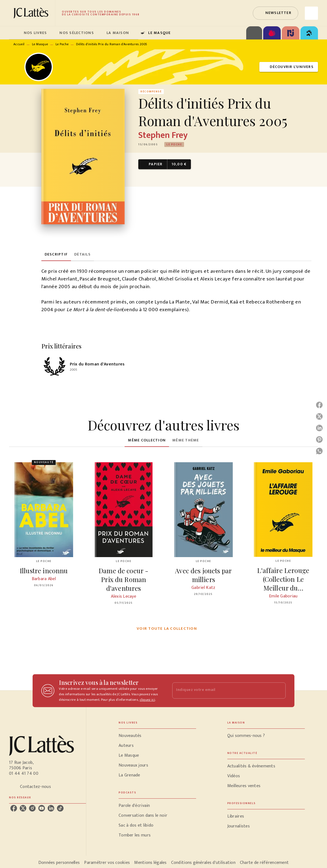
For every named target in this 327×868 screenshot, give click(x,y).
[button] (276, 13)
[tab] (15, 33)
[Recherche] (311, 13)
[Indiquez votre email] (222, 690)
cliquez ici (147, 700)
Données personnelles (59, 863)
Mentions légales (150, 863)
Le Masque (40, 44)
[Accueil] (32, 13)
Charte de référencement (264, 863)
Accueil (19, 44)
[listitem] (14, 808)
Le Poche (62, 44)
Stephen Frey (163, 135)
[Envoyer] (279, 691)
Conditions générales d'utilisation (203, 863)
